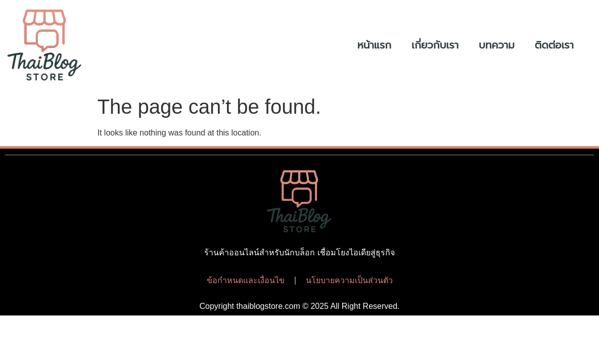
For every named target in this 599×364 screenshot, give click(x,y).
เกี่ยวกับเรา (435, 45)
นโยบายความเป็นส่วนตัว (349, 280)
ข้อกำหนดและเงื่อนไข (246, 280)
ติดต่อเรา (554, 45)
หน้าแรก (374, 45)
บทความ (497, 45)
